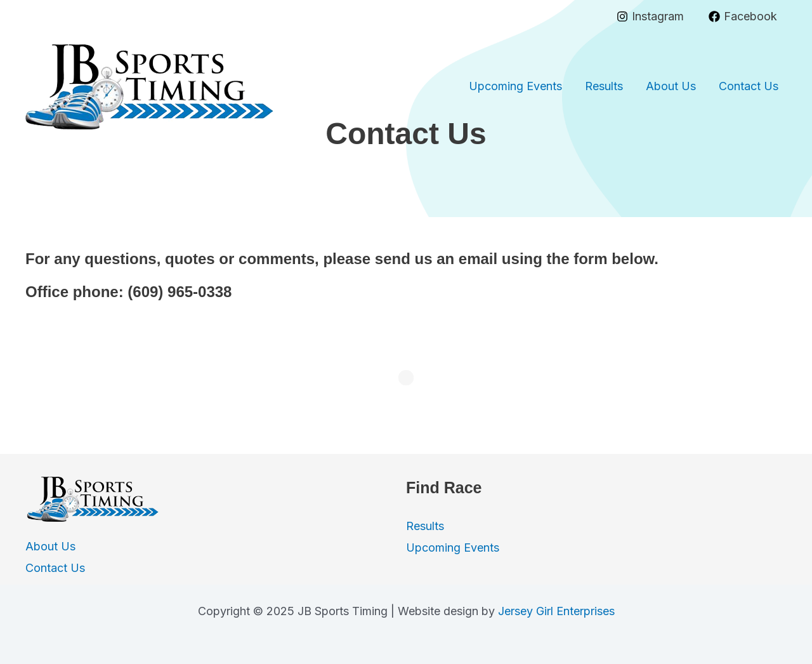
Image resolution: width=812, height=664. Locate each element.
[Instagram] (650, 17)
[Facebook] (743, 17)
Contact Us (749, 86)
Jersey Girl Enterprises (556, 611)
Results (604, 86)
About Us (671, 86)
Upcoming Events (515, 86)
